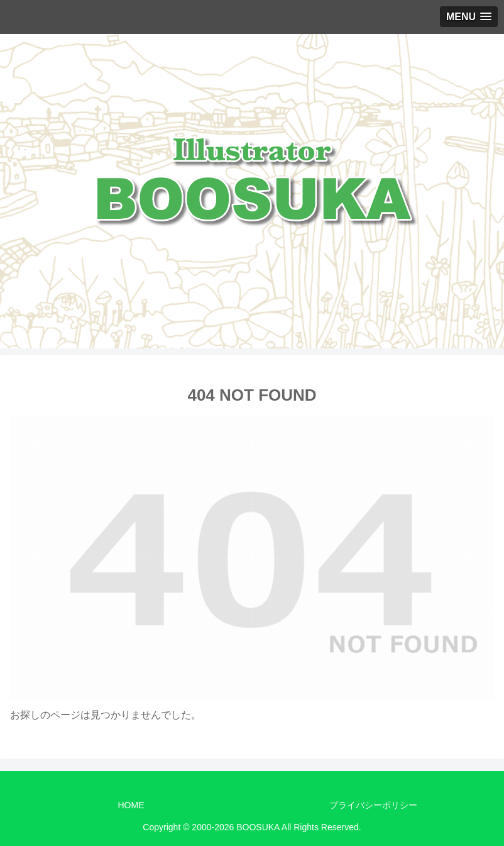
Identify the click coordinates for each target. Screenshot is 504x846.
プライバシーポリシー (373, 805)
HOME (131, 805)
